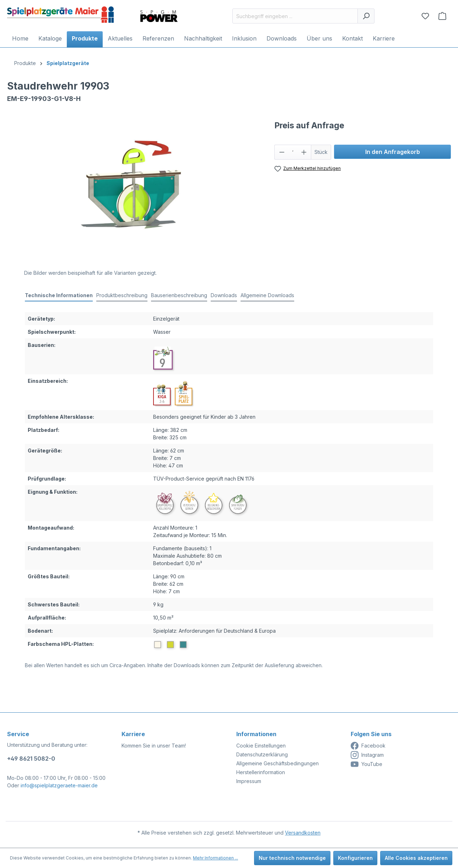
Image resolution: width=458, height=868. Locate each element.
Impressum (249, 781)
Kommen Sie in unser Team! (154, 746)
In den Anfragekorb (393, 152)
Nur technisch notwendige (292, 858)
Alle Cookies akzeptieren (416, 858)
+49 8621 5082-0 (31, 759)
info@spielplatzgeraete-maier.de (59, 785)
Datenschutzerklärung (262, 754)
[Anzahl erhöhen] (304, 152)
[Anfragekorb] (442, 16)
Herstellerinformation (261, 772)
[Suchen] (366, 16)
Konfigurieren (355, 858)
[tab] (59, 296)
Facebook (368, 746)
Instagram (367, 755)
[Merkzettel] (425, 16)
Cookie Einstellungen (261, 746)
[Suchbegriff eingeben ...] (295, 16)
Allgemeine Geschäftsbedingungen (278, 763)
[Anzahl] (293, 152)
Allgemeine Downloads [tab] (267, 295)
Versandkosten (303, 833)
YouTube (367, 764)
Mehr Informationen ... (215, 858)
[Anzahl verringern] (282, 152)
